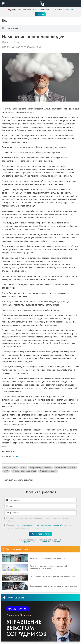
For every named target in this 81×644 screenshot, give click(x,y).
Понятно (40, 14)
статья (15, 456)
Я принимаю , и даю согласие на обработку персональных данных (39, 527)
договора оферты (59, 525)
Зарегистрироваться (40, 534)
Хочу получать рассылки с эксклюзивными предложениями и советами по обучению (38, 520)
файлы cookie (67, 10)
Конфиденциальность (30, 542)
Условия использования (50, 542)
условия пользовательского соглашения (34, 525)
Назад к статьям (10, 28)
